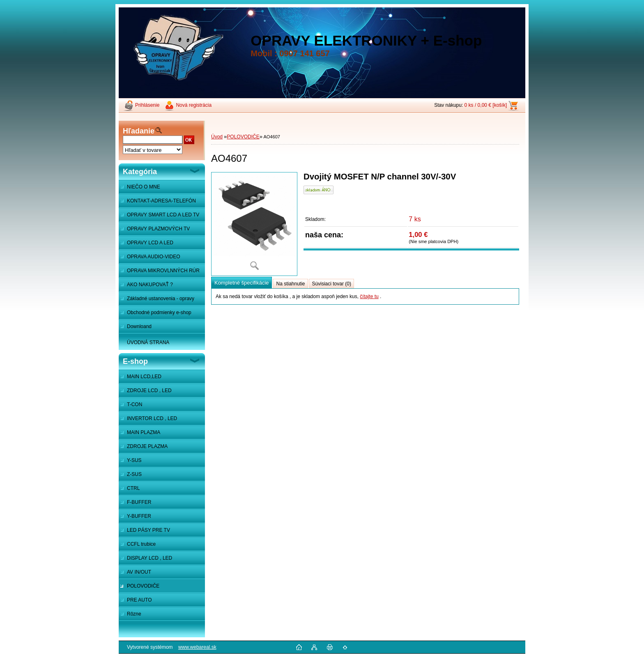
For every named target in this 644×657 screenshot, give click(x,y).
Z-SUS (134, 474)
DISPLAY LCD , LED (149, 558)
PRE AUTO (139, 600)
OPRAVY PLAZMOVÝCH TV (158, 229)
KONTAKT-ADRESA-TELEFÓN (161, 201)
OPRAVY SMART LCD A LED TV (163, 215)
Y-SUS (134, 460)
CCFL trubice (141, 544)
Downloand (139, 326)
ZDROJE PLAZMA (147, 446)
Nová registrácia (194, 105)
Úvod (217, 137)
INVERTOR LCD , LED (152, 418)
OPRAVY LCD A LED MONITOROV (146, 245)
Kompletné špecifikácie (241, 283)
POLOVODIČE (143, 586)
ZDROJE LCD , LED (149, 391)
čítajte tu (369, 296)
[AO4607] (254, 224)
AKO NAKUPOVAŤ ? (150, 285)
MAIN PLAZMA (144, 432)
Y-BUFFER (139, 516)
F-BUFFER (139, 502)
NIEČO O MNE (144, 187)
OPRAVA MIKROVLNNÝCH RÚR (163, 271)
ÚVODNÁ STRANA (148, 342)
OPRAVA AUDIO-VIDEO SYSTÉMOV (149, 259)
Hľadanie (139, 131)
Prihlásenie (147, 105)
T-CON (135, 404)
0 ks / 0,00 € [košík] (486, 105)
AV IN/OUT (139, 572)
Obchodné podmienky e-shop (159, 312)
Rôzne (134, 614)
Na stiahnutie (290, 284)
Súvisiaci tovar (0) (332, 284)
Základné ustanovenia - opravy (161, 299)
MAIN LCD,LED (144, 377)
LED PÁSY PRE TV (148, 530)
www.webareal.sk (197, 647)
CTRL (133, 488)
